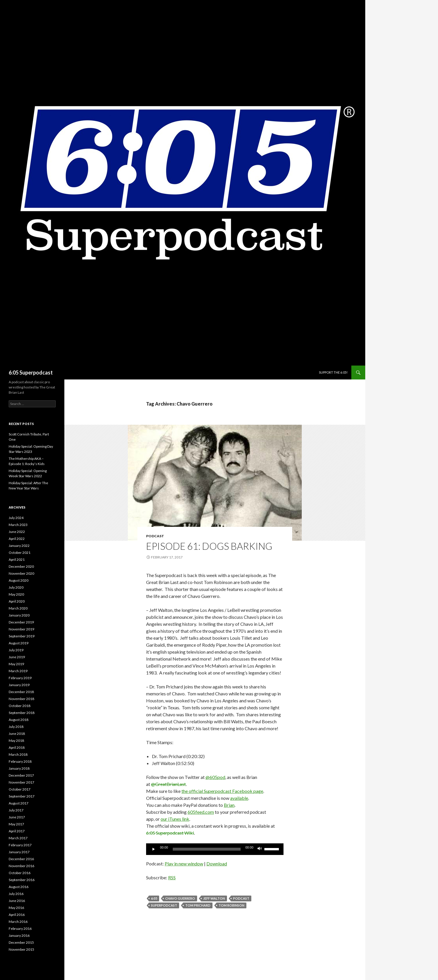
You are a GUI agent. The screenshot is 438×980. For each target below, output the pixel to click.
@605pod (215, 777)
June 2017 (17, 817)
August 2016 (19, 887)
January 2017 (19, 852)
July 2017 (16, 810)
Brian (229, 805)
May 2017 (16, 824)
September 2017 (22, 796)
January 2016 (19, 935)
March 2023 (18, 525)
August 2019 (19, 643)
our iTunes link (175, 819)
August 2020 (19, 580)
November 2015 (21, 949)
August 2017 (19, 803)
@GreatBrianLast (168, 784)
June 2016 (17, 901)
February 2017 (20, 845)
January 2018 (19, 768)
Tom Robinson (231, 905)
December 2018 (21, 692)
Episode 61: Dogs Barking (209, 546)
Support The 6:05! (333, 372)
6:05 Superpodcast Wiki (170, 833)
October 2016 (20, 873)
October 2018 (20, 706)
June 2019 (17, 657)
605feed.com (201, 812)
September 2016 (22, 880)
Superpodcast (164, 905)
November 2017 (21, 782)
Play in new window (184, 864)
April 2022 (17, 539)
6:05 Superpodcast (31, 373)
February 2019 (20, 678)
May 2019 (16, 664)
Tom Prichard (198, 905)
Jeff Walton (214, 898)
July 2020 (16, 587)
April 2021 (17, 559)
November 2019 (21, 629)
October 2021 (20, 553)
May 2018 (16, 741)
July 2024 (16, 518)
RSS (172, 877)
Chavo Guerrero (180, 898)
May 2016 (16, 908)
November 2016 (21, 866)
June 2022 (17, 532)
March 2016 (18, 922)
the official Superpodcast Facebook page (222, 791)
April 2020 (17, 601)
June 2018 (17, 734)
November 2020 (21, 573)
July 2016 (16, 894)
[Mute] (260, 849)
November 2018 (21, 699)
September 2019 (22, 636)
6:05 (154, 898)
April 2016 (17, 915)
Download (217, 864)
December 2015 (21, 942)
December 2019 (21, 622)
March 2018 (18, 754)
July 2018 (16, 727)
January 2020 (19, 615)
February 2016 (20, 929)
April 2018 (17, 747)
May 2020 (16, 594)
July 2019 (16, 650)
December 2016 (21, 859)
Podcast (155, 536)
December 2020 (21, 566)
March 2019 (18, 671)
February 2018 (20, 761)
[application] (215, 849)
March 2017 (18, 838)
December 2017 (21, 775)
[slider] (207, 849)
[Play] (154, 849)
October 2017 (20, 789)
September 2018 (22, 713)
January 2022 (19, 546)
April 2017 (17, 831)
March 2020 (18, 608)
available (239, 798)
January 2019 (19, 685)
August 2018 (19, 720)
